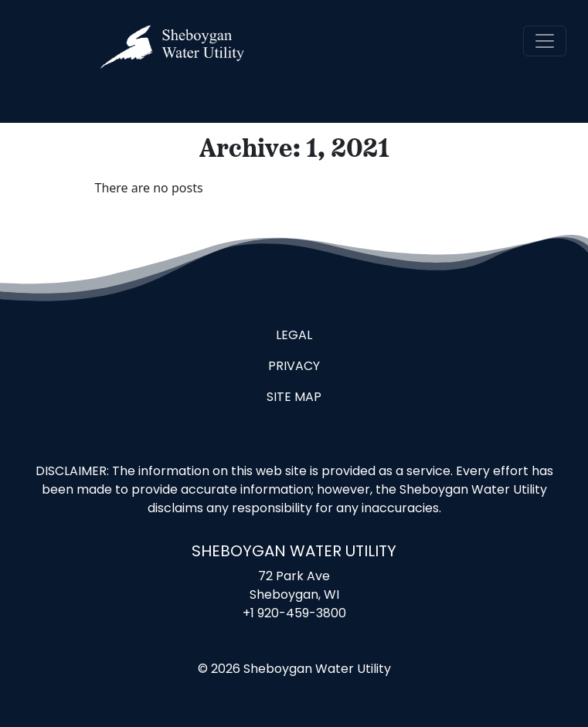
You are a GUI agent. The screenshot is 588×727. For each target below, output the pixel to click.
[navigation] (545, 41)
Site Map (294, 398)
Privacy (294, 367)
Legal (294, 336)
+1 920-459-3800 (294, 614)
